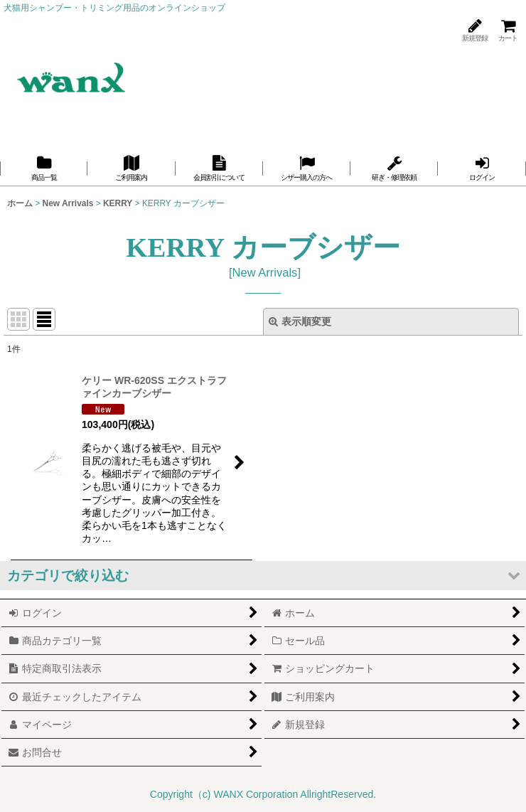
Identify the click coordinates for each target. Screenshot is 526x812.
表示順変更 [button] (300, 321)
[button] (263, 576)
